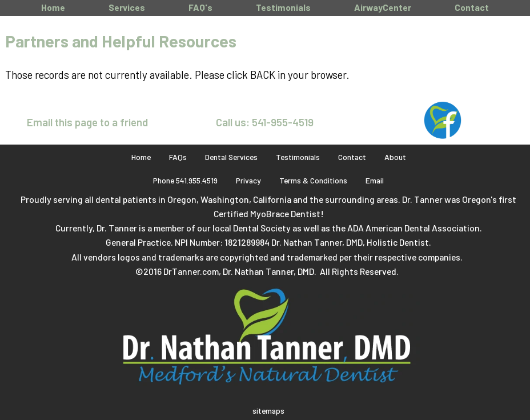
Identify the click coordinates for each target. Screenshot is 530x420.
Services (127, 7)
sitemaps (268, 411)
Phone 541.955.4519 (185, 180)
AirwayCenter (383, 7)
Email (375, 180)
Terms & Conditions (313, 180)
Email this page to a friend (87, 122)
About (395, 157)
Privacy (248, 180)
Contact (472, 7)
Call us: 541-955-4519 (265, 122)
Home (53, 7)
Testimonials (283, 7)
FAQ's (200, 7)
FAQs (178, 157)
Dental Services (231, 157)
